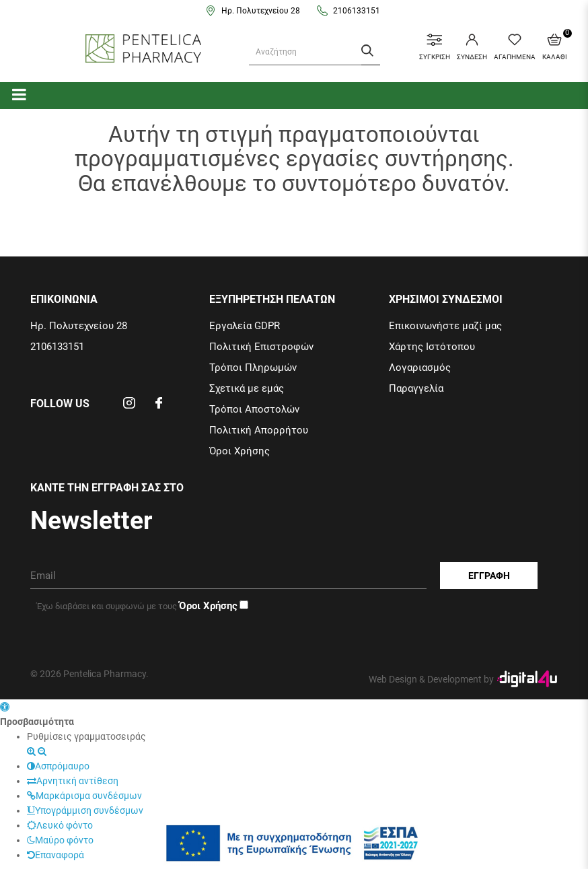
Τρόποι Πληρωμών (253, 368)
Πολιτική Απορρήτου (259, 430)
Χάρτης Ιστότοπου (432, 347)
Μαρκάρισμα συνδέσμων (84, 796)
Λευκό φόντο (60, 825)
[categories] (19, 94)
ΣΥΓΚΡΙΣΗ (435, 47)
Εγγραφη (489, 576)
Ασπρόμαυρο (58, 766)
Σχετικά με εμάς (247, 388)
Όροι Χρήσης (240, 451)
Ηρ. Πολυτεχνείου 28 (261, 11)
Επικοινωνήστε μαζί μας (445, 326)
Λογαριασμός (420, 368)
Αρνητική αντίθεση (73, 781)
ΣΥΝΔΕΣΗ (472, 47)
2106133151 (357, 11)
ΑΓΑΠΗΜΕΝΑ (515, 47)
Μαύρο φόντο (60, 840)
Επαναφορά (56, 855)
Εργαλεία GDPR (245, 326)
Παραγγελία (416, 388)
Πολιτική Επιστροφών (261, 347)
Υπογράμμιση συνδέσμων (85, 810)
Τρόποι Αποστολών (254, 409)
